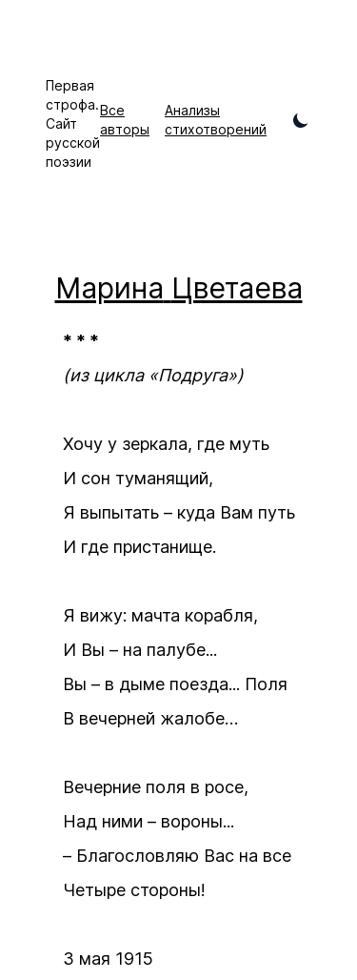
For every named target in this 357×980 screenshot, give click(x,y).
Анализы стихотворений (216, 120)
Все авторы (125, 120)
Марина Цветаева (179, 288)
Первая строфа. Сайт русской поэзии (73, 123)
